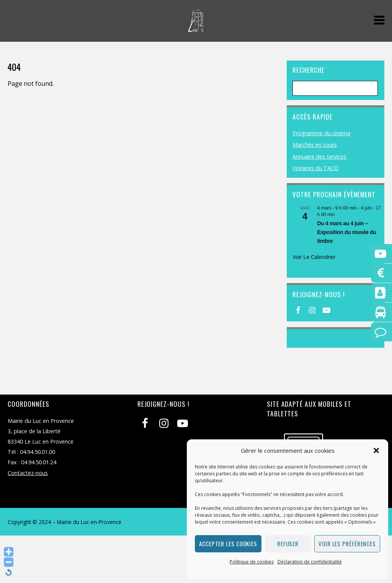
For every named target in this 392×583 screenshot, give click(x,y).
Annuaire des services (319, 156)
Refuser (288, 544)
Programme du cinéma (321, 133)
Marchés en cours (315, 145)
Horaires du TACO (315, 168)
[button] (376, 450)
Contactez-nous (28, 473)
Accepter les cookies (228, 544)
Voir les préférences (347, 544)
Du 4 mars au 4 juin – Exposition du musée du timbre (346, 232)
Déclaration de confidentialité (310, 562)
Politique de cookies (252, 562)
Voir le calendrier (314, 257)
